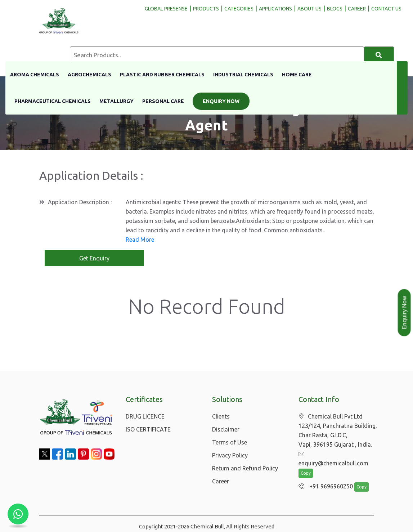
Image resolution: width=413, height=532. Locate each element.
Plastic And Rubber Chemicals (162, 75)
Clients (221, 416)
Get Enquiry (94, 258)
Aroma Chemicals (35, 75)
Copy (306, 464)
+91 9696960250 (324, 478)
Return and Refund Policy (245, 468)
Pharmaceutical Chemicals (53, 101)
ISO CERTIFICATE (148, 429)
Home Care (297, 75)
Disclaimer (226, 429)
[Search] (379, 55)
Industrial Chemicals (243, 75)
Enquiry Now (221, 101)
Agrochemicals (89, 75)
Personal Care (163, 101)
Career (221, 481)
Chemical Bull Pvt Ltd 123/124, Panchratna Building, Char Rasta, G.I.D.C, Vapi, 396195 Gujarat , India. (338, 431)
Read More (140, 240)
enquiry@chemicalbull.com (337, 454)
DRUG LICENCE (145, 416)
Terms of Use (230, 442)
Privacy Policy (230, 455)
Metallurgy (116, 101)
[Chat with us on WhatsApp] (18, 514)
